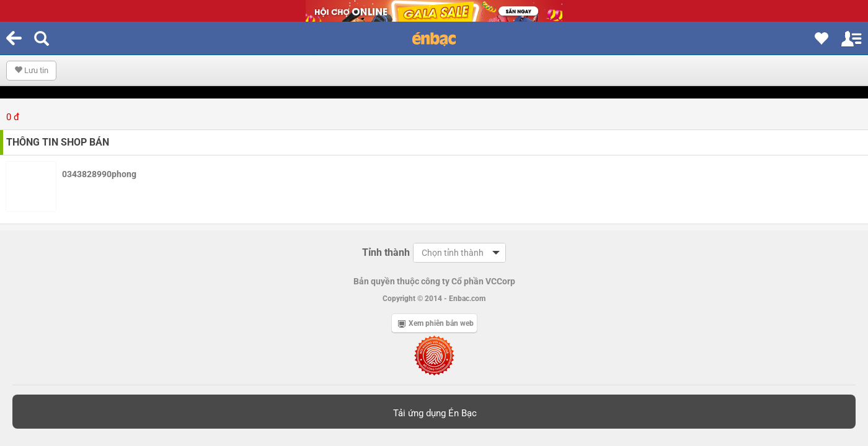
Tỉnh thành (386, 252)
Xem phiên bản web (436, 323)
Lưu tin (31, 70)
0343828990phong (99, 174)
